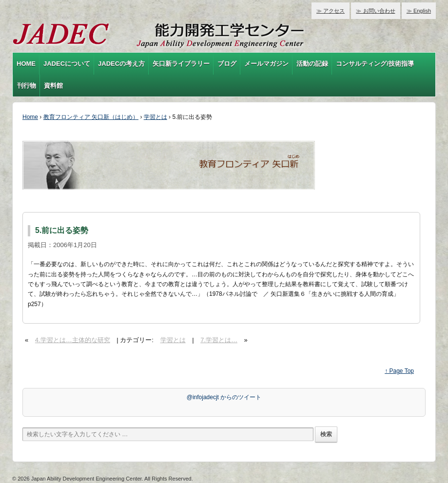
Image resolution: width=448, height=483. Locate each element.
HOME (26, 64)
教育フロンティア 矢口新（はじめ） (91, 117)
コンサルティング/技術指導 (375, 64)
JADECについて (67, 64)
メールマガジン (266, 64)
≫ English (419, 11)
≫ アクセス (331, 11)
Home (30, 117)
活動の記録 (312, 64)
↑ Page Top (399, 371)
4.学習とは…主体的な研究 (73, 340)
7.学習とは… (219, 340)
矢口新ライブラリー (181, 64)
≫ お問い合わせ (375, 11)
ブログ (227, 64)
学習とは (156, 117)
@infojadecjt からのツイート (224, 397)
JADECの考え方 (121, 64)
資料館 (53, 86)
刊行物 (27, 86)
